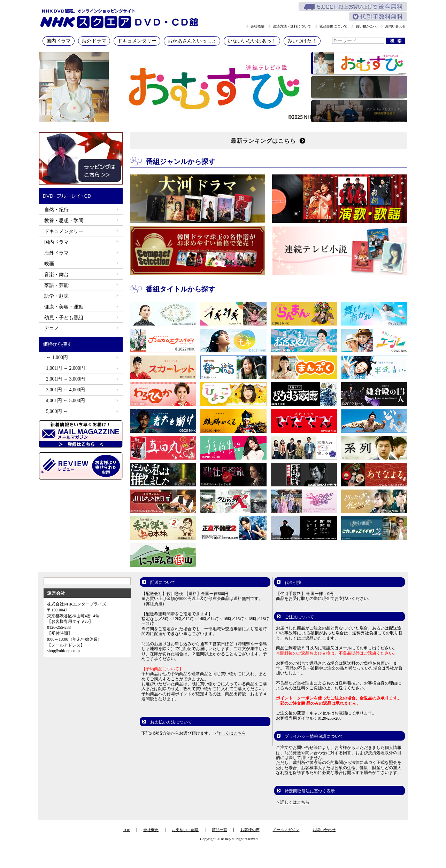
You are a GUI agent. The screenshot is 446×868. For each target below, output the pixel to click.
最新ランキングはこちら (268, 141)
